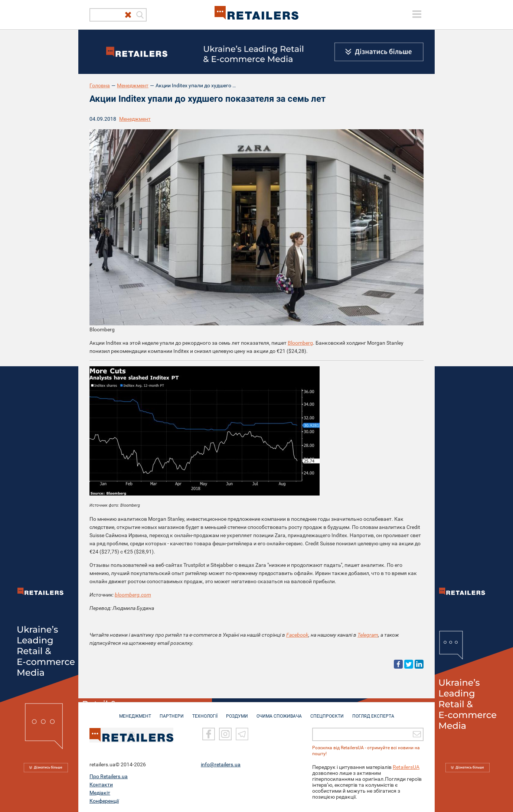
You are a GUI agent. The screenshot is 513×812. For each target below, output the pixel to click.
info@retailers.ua (221, 764)
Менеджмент (133, 85)
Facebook (297, 635)
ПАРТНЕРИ (172, 712)
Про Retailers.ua (109, 776)
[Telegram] (242, 734)
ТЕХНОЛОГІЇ (205, 712)
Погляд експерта (373, 712)
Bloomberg (300, 343)
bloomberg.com (133, 595)
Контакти (101, 784)
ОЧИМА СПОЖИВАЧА (279, 712)
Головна (100, 85)
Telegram (368, 635)
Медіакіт (100, 792)
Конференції (104, 800)
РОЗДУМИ (237, 712)
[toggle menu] (417, 14)
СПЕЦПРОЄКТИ (327, 712)
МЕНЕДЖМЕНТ (135, 712)
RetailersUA (406, 767)
